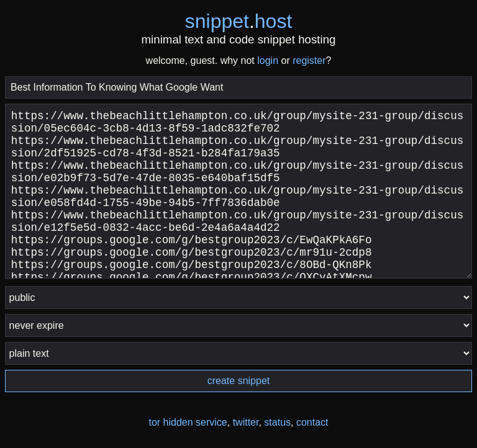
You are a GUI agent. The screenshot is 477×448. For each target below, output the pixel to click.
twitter (246, 422)
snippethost (239, 21)
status (277, 422)
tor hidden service (188, 422)
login (268, 60)
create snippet (239, 381)
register (309, 60)
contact (312, 422)
